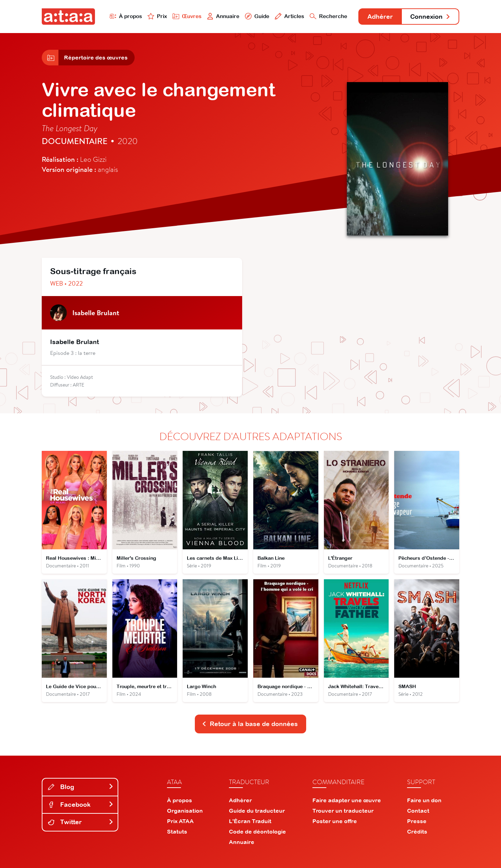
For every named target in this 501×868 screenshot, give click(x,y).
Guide (257, 16)
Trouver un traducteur (343, 811)
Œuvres (187, 16)
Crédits (417, 831)
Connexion (430, 17)
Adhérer (380, 17)
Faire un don (424, 800)
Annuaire (223, 16)
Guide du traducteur (257, 811)
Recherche (328, 16)
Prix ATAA (180, 821)
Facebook (81, 805)
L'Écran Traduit (250, 821)
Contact (418, 811)
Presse (417, 821)
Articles (289, 16)
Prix (157, 16)
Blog (81, 787)
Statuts (177, 831)
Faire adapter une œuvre (347, 800)
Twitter (81, 822)
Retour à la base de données (250, 724)
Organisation (185, 811)
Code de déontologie (257, 831)
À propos (126, 16)
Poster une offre (335, 821)
